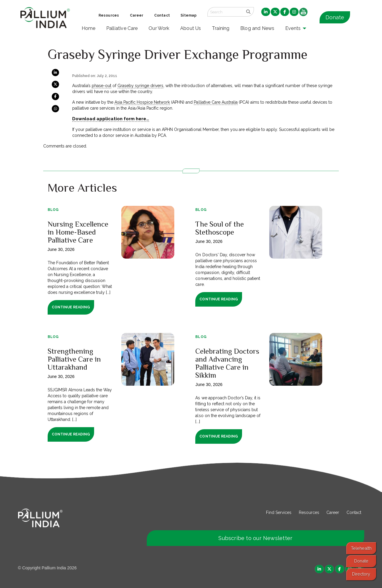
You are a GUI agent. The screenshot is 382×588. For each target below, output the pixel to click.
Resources (309, 512)
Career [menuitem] (137, 15)
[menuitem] (266, 12)
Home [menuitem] (89, 28)
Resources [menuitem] (109, 15)
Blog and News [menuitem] (257, 28)
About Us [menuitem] (191, 28)
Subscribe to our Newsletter (255, 538)
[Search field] (225, 12)
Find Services (279, 512)
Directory (361, 574)
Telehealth (361, 548)
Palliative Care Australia (216, 102)
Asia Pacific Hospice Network (142, 102)
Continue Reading (71, 307)
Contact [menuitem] (162, 15)
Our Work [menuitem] (159, 28)
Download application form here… (111, 119)
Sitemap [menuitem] (188, 15)
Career (333, 512)
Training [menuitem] (221, 28)
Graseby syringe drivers (140, 86)
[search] (248, 12)
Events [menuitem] (293, 28)
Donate (335, 17)
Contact (354, 512)
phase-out (101, 86)
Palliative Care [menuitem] (122, 28)
